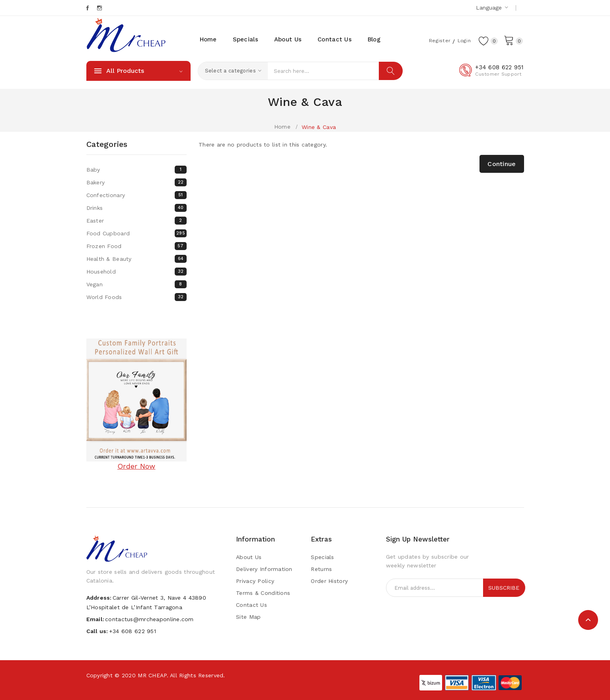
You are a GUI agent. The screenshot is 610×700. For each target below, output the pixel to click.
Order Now (136, 466)
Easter (137, 221)
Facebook (88, 8)
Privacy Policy (255, 581)
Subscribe (504, 588)
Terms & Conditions (263, 593)
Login (462, 40)
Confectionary (137, 195)
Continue (502, 164)
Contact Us (251, 605)
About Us (249, 557)
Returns (321, 569)
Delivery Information (264, 569)
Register (435, 40)
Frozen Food (137, 246)
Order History (329, 581)
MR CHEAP (152, 675)
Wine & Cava (319, 127)
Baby (137, 170)
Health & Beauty (137, 259)
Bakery (137, 182)
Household (137, 272)
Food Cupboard (137, 233)
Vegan (137, 284)
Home (282, 127)
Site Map (248, 617)
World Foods (137, 297)
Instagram (100, 8)
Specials (322, 557)
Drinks (137, 208)
